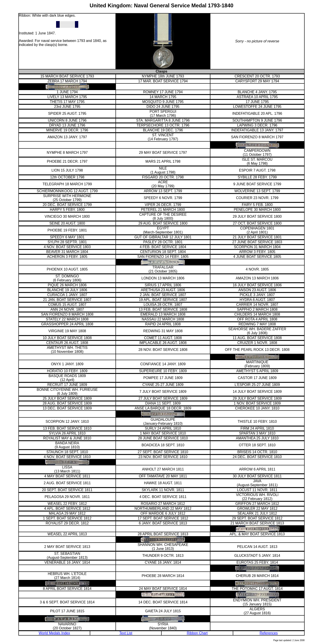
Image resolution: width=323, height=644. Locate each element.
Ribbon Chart (197, 633)
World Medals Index (54, 633)
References (269, 633)
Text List (126, 633)
